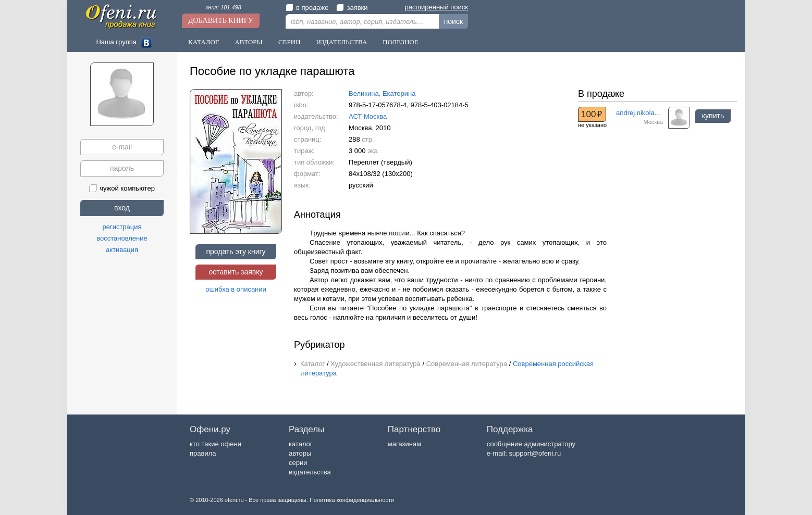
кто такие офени (216, 444)
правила (203, 453)
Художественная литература (376, 364)
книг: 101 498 (223, 7)
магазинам (404, 444)
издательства (310, 472)
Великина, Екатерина (382, 93)
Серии (290, 42)
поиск (453, 21)
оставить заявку (236, 272)
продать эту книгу (236, 252)
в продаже (307, 8)
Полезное (400, 42)
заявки (352, 8)
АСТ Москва (368, 116)
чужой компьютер (122, 188)
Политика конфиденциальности (352, 500)
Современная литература (467, 364)
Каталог (204, 42)
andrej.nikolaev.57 (643, 113)
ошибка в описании (236, 289)
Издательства (342, 42)
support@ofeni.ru (535, 453)
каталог (301, 444)
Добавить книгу (221, 21)
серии (298, 463)
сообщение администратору (531, 444)
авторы (300, 453)
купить (713, 116)
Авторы (249, 42)
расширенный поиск (436, 7)
